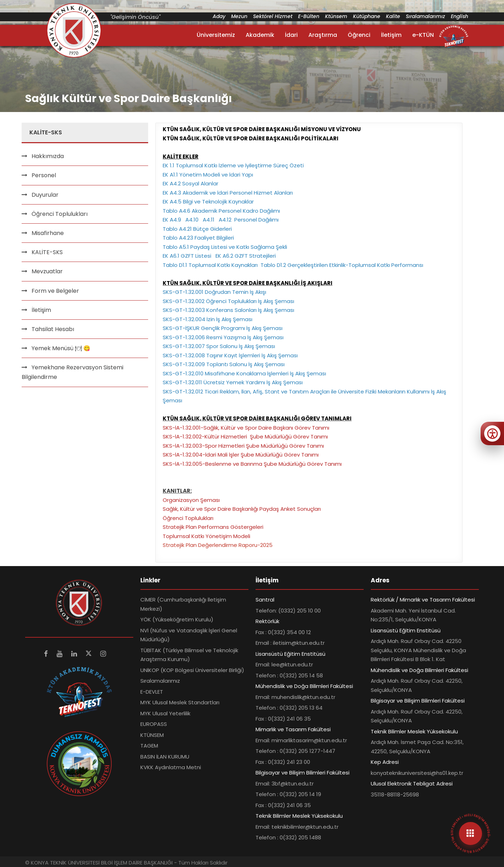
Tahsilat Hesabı (53, 329)
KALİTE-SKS (47, 252)
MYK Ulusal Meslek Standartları (180, 702)
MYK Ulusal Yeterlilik (165, 713)
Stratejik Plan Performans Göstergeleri (213, 527)
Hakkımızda (48, 156)
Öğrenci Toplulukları (60, 214)
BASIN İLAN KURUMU (165, 757)
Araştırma (323, 35)
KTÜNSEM (152, 735)
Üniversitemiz (216, 35)
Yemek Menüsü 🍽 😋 (61, 348)
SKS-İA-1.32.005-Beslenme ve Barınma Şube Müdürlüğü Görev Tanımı (252, 464)
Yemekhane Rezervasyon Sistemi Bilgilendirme (72, 372)
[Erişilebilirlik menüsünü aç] (492, 433)
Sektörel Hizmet (273, 16)
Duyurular (45, 195)
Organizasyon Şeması (191, 500)
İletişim (391, 35)
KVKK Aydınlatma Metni (171, 767)
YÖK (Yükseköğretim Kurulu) (177, 619)
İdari (291, 35)
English (460, 16)
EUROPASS (154, 724)
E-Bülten (309, 16)
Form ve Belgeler (55, 291)
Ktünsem (336, 16)
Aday (219, 16)
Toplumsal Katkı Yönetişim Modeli (206, 536)
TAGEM (149, 746)
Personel (44, 175)
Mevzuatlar (47, 271)
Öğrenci (359, 35)
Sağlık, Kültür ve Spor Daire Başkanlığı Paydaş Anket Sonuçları (242, 509)
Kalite (393, 16)
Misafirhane (48, 233)
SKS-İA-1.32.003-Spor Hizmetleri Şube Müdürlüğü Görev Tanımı (243, 446)
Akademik (260, 35)
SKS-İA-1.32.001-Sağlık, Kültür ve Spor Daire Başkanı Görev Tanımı (246, 428)
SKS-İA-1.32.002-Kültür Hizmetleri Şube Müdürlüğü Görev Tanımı (245, 437)
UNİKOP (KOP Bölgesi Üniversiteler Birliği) (192, 670)
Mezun (239, 16)
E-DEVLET (152, 692)
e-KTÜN (423, 35)
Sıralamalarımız (425, 16)
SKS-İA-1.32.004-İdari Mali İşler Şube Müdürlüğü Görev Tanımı (241, 455)
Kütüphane (367, 16)
